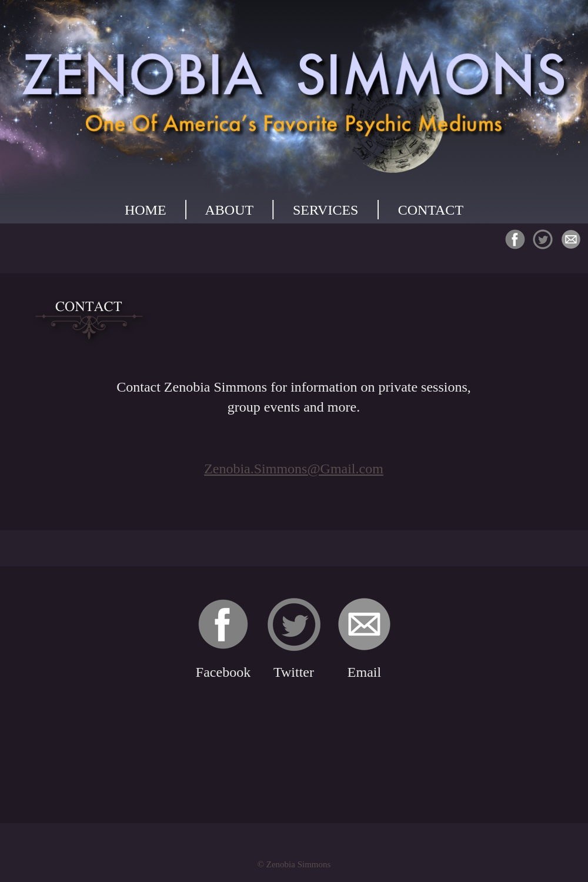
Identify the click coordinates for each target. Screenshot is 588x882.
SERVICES (325, 210)
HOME (146, 210)
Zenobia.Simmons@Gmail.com (294, 469)
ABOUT (229, 210)
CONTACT (431, 210)
